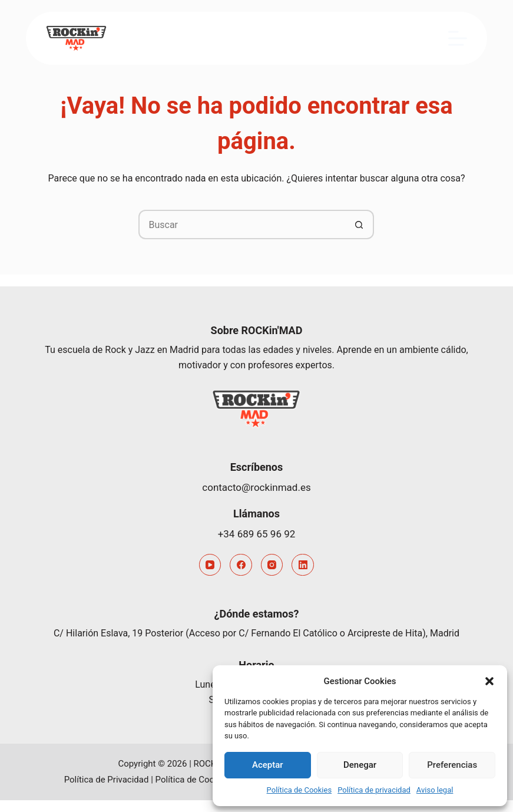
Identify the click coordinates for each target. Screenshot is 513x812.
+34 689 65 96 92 (257, 534)
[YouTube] (210, 565)
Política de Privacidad (107, 780)
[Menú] (458, 38)
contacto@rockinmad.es (256, 487)
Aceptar (268, 765)
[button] (489, 681)
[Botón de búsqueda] (359, 225)
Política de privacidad (374, 790)
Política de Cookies (299, 790)
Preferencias (452, 765)
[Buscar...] (241, 225)
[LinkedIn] (303, 565)
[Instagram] (272, 565)
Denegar (360, 765)
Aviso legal (435, 790)
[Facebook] (241, 565)
